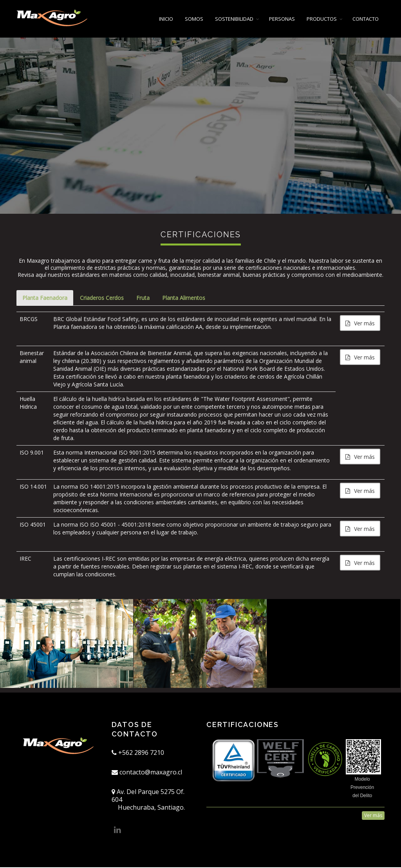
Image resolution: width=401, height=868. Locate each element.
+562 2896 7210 (138, 753)
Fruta (145, 298)
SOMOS (194, 19)
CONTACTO (366, 19)
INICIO (166, 19)
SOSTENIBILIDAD (234, 19)
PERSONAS (282, 19)
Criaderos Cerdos (103, 298)
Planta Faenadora (45, 298)
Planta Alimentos (186, 298)
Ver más (360, 324)
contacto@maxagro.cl (147, 773)
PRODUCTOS (322, 19)
